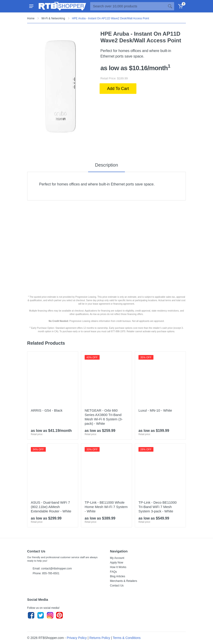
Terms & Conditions (127, 638)
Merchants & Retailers (124, 581)
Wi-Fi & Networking (53, 18)
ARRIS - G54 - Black (47, 410)
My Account (117, 558)
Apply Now (117, 563)
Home (31, 18)
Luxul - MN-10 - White (155, 410)
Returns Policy (100, 638)
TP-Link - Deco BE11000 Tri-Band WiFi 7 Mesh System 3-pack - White (158, 507)
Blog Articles (118, 576)
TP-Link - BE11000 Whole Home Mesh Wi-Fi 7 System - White (106, 507)
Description (106, 165)
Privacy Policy (77, 638)
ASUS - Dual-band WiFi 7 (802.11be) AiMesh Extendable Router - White (51, 507)
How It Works (118, 567)
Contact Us (117, 586)
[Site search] (128, 6)
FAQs (113, 572)
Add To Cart (118, 89)
